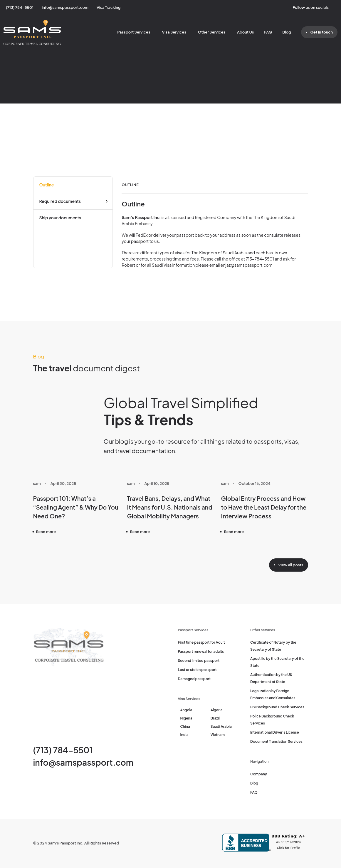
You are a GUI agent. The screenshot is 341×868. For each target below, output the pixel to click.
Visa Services (174, 32)
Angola (186, 710)
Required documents (60, 201)
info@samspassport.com (83, 762)
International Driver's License (275, 732)
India (184, 735)
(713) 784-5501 (63, 750)
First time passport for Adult (201, 642)
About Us (245, 32)
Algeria (217, 710)
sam (37, 483)
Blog (287, 32)
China (185, 726)
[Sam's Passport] (32, 32)
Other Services (212, 32)
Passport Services (134, 32)
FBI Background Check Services (277, 707)
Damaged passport (194, 679)
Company (259, 774)
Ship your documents (60, 218)
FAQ (268, 32)
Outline (47, 185)
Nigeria (186, 718)
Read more (46, 532)
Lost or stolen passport (197, 670)
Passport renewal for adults (201, 651)
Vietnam (218, 735)
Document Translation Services (276, 741)
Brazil (215, 718)
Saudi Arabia (221, 726)
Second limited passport (199, 661)
